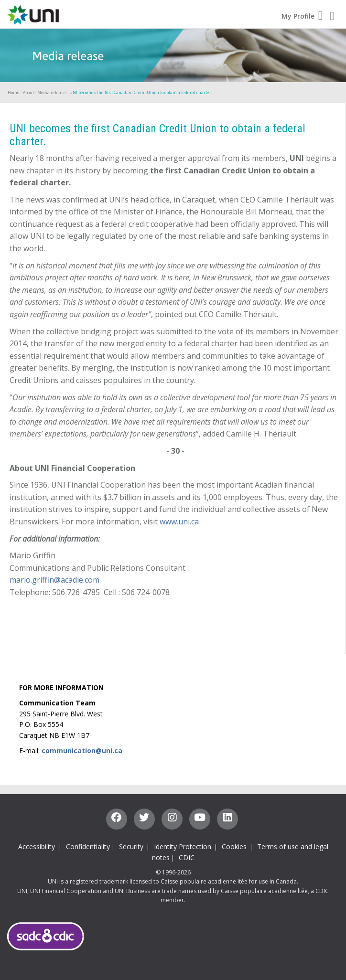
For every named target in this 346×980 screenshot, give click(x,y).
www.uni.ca (179, 522)
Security (131, 847)
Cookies (234, 847)
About (28, 92)
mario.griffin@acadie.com (54, 580)
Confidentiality (88, 847)
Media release (52, 92)
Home (14, 92)
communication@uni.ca (82, 751)
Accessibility (38, 847)
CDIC (187, 857)
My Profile (302, 16)
